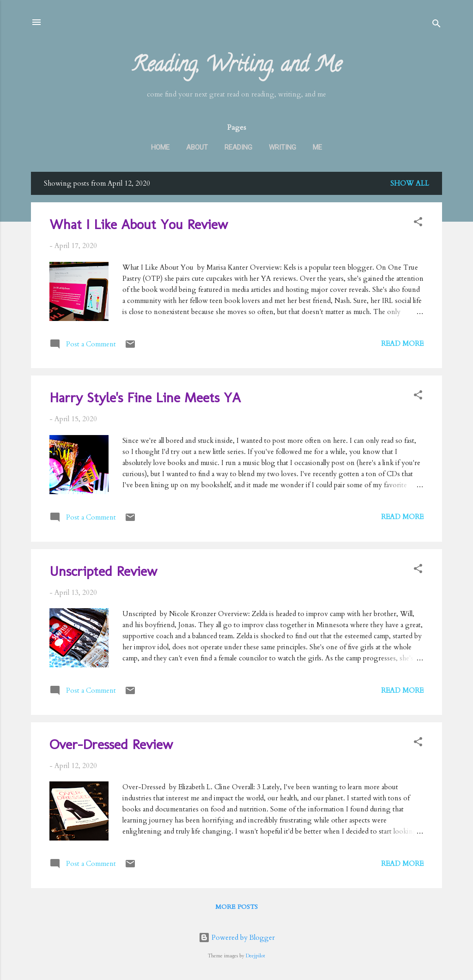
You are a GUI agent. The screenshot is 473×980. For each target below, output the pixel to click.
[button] (418, 223)
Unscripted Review (103, 571)
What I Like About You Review (139, 224)
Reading (238, 147)
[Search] (437, 25)
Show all (410, 183)
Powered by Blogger (237, 938)
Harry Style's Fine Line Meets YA (145, 398)
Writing (282, 147)
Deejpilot (255, 956)
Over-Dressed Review (111, 744)
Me (317, 147)
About (197, 147)
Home (160, 147)
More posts (236, 907)
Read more (402, 344)
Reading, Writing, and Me (237, 67)
